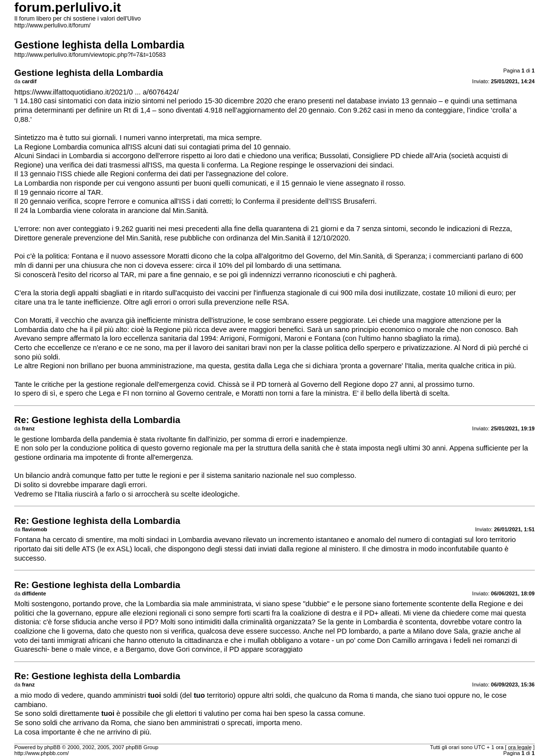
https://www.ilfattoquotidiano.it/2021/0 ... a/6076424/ (96, 92)
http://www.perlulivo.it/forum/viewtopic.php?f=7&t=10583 (90, 55)
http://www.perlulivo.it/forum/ (52, 25)
